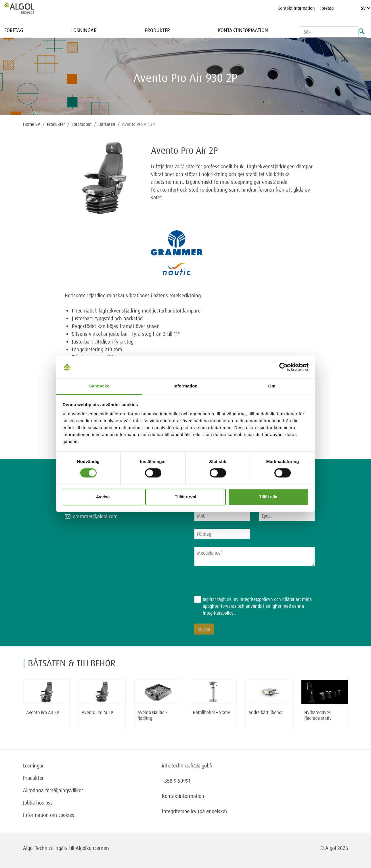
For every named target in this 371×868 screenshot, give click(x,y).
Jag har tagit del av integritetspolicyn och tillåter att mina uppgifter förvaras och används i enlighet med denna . (257, 606)
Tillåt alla (268, 497)
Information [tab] (185, 386)
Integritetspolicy (179, 811)
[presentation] (238, 585)
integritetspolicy (218, 613)
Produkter (157, 30)
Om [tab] (272, 386)
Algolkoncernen (92, 848)
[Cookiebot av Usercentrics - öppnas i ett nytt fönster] (283, 367)
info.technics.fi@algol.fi (187, 765)
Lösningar (84, 30)
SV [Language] (366, 8)
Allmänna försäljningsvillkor (53, 790)
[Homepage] (25, 8)
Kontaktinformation (296, 8)
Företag (327, 8)
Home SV (32, 124)
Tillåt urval (186, 497)
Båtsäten (107, 124)
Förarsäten (82, 124)
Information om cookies (49, 815)
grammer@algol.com (95, 516)
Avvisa (103, 497)
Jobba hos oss (38, 803)
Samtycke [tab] (99, 386)
